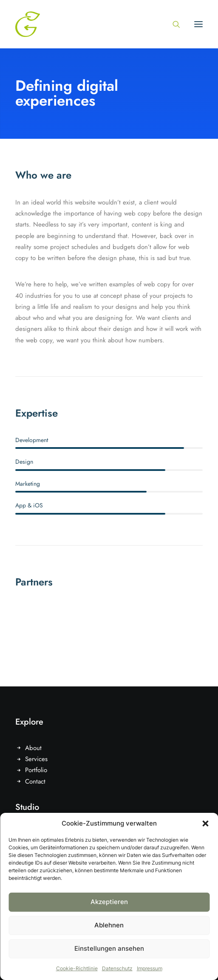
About (33, 748)
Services (36, 759)
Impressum (150, 968)
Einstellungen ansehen (109, 948)
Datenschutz (117, 968)
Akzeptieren (109, 902)
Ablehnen (109, 925)
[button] (205, 823)
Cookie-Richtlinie (77, 968)
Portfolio (36, 770)
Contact (35, 781)
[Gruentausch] (28, 24)
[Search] (173, 24)
